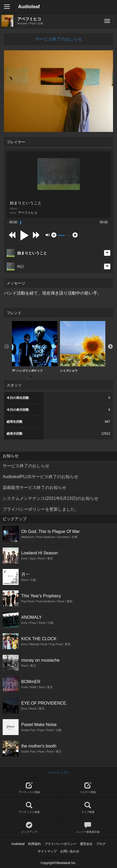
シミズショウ (83, 347)
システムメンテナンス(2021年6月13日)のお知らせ (51, 498)
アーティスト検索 (29, 808)
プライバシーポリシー (60, 844)
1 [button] (31, 376)
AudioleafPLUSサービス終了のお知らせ (40, 477)
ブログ (101, 844)
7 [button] (79, 376)
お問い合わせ (70, 851)
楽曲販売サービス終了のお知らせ (34, 488)
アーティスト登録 (29, 788)
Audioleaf (29, 7)
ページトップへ (59, 773)
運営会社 (86, 844)
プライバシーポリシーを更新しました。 (41, 509)
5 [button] (63, 376)
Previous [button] (7, 347)
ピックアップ (29, 828)
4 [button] (55, 376)
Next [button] (110, 347)
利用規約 (34, 844)
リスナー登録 (88, 788)
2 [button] (39, 376)
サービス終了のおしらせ (59, 39)
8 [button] (86, 376)
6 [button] (71, 376)
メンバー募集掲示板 (88, 828)
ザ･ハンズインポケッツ (35, 347)
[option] (35, 347)
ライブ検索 (88, 808)
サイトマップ (47, 851)
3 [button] (47, 376)
